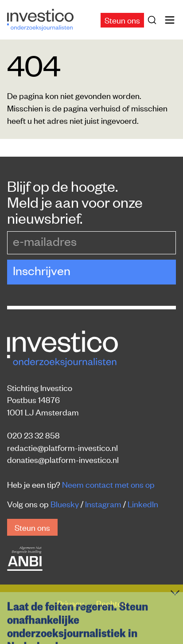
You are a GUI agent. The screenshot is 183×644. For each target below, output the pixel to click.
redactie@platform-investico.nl (62, 447)
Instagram (103, 504)
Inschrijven (42, 270)
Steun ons (122, 20)
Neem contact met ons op (108, 484)
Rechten (111, 603)
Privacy (71, 603)
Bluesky (65, 504)
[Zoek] (154, 20)
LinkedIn (143, 504)
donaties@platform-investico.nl (63, 459)
